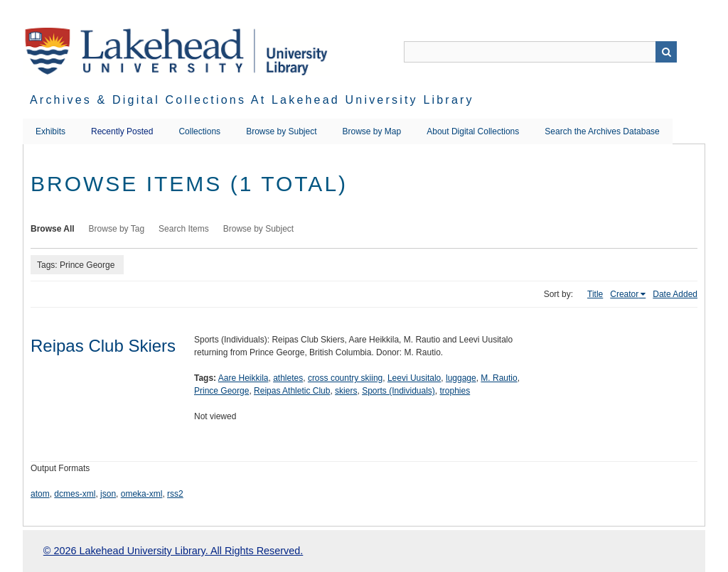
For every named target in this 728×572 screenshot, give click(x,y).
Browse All (53, 229)
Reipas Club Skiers (103, 346)
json (108, 494)
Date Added (675, 294)
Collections (199, 131)
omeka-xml (142, 494)
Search (666, 52)
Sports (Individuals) (398, 391)
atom (40, 494)
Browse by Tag (117, 229)
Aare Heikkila (243, 378)
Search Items (184, 229)
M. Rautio (499, 378)
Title (595, 294)
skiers (346, 391)
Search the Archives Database (602, 131)
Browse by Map (372, 131)
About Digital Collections (473, 131)
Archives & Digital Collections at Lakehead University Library (252, 100)
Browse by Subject (281, 131)
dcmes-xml (75, 494)
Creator (624, 294)
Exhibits (50, 131)
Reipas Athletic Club (292, 391)
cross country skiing (345, 378)
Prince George (221, 391)
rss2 (175, 494)
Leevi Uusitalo (414, 378)
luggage (461, 378)
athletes (288, 378)
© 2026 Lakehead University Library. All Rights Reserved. (173, 551)
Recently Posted (122, 131)
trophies (455, 391)
